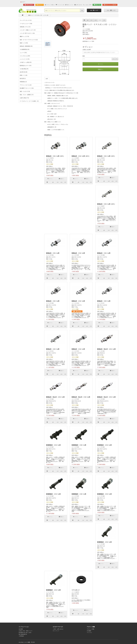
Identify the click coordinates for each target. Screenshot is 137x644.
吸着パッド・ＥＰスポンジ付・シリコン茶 (38, 15)
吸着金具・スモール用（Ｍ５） (55, 156)
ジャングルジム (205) (25, 56)
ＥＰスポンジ (76, 590)
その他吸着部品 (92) (25, 49)
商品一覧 (97, 5)
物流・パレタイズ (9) (25, 91)
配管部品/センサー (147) (26, 66)
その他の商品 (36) (24, 69)
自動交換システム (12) (25, 27)
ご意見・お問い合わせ (58, 629)
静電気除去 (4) (23, 82)
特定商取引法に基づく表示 (25, 633)
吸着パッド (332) (24, 43)
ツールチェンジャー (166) (26, 24)
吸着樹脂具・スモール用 (53, 445)
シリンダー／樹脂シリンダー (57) (28, 30)
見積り (111, 10)
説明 (47, 79)
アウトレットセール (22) (26, 85)
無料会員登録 (29, 5)
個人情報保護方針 (23, 634)
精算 (94, 10)
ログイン (40, 5)
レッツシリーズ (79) (25, 59)
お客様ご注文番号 (87, 50)
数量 (84, 56)
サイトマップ (56, 631)
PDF (104, 20)
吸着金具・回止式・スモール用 (106, 349)
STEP (100, 20)
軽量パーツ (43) (24, 75)
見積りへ (100, 69)
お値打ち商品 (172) (24, 98)
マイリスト (89, 633)
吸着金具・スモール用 (53, 253)
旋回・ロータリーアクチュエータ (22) (29, 40)
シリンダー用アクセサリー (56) (27, 33)
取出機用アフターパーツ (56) (27, 88)
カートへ (100, 64)
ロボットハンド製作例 (110, 5)
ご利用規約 (21, 636)
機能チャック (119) (24, 36)
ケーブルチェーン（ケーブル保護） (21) (29, 101)
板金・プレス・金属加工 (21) (27, 95)
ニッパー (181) (23, 53)
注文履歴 (89, 631)
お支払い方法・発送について (26, 631)
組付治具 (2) (23, 78)
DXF (91, 20)
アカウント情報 (91, 629)
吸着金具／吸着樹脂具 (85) (26, 46)
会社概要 (21, 629)
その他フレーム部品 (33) (26, 62)
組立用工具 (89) (24, 72)
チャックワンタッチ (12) (26, 20)
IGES (96, 20)
